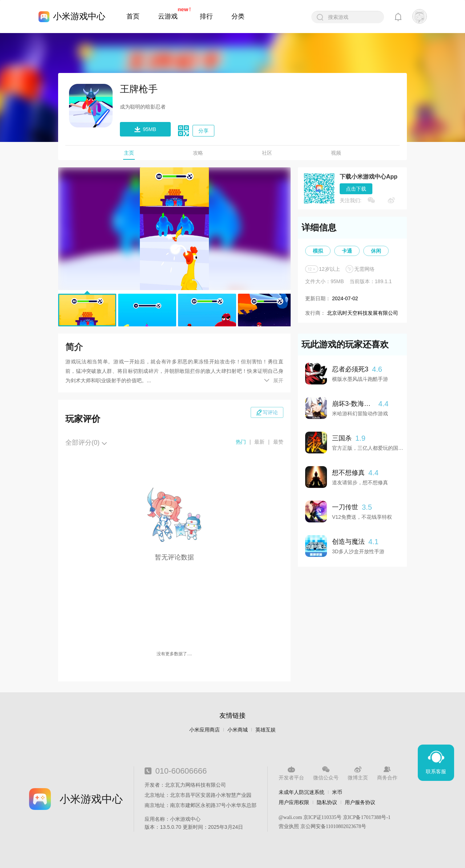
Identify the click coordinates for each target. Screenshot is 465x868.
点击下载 (356, 189)
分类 (238, 16)
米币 (337, 792)
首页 (133, 16)
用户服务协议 (360, 802)
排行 (206, 16)
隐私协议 (327, 802)
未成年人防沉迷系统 (302, 792)
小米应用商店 (205, 730)
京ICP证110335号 (322, 817)
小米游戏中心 (79, 16)
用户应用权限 (294, 802)
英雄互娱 (266, 730)
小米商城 (238, 730)
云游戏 (168, 16)
